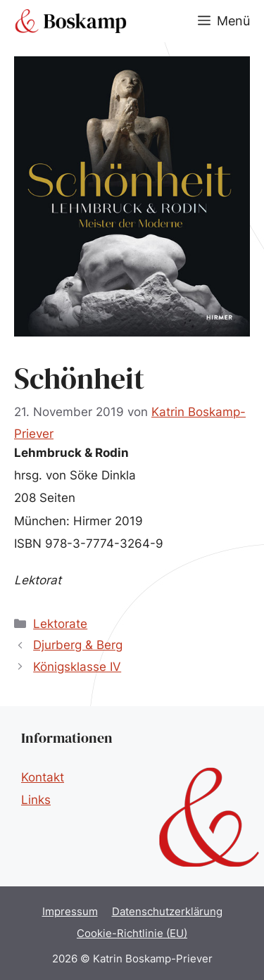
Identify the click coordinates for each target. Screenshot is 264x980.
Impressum (70, 911)
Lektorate (60, 624)
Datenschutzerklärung (167, 911)
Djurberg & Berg (78, 645)
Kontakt (43, 777)
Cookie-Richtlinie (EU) (132, 933)
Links (36, 800)
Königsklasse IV (77, 667)
